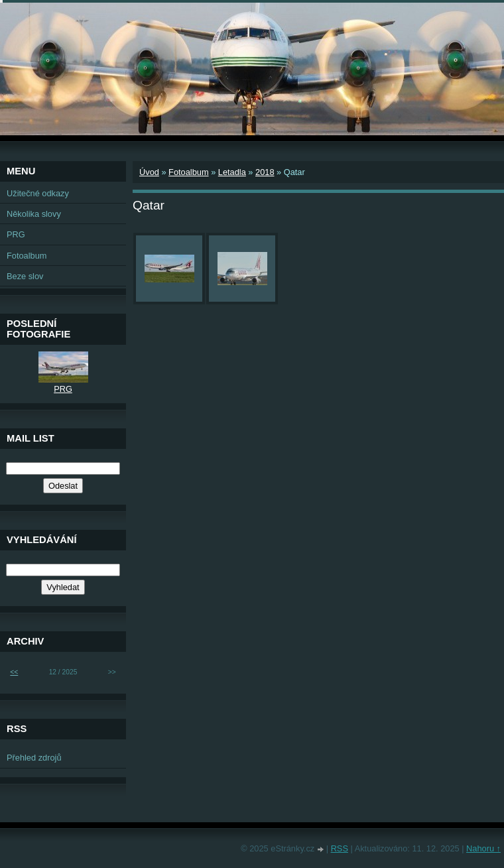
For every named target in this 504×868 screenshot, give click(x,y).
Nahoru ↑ (483, 848)
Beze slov (25, 276)
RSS (340, 848)
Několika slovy (34, 214)
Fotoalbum (188, 172)
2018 (265, 172)
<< (14, 672)
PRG (16, 234)
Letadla (232, 172)
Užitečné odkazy (38, 193)
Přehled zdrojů (34, 758)
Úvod (149, 172)
